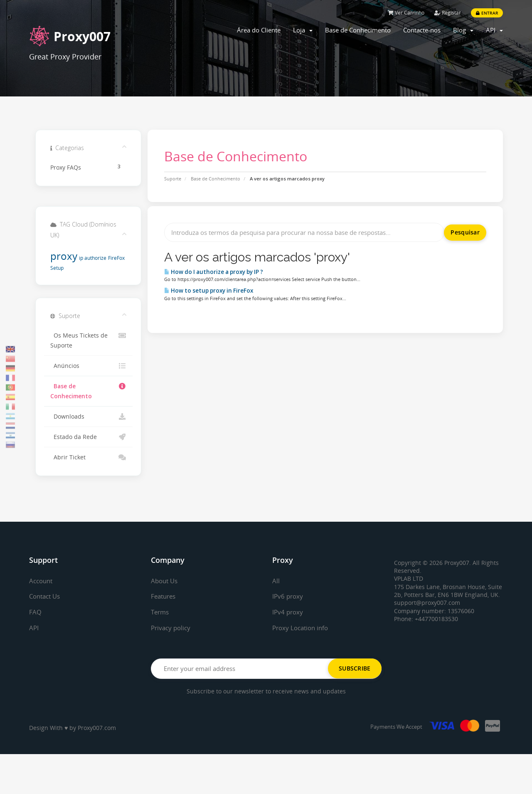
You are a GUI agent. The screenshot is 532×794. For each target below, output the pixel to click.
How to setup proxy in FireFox (209, 291)
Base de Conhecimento (358, 30)
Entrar (487, 13)
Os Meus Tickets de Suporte (88, 340)
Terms (161, 612)
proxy (64, 256)
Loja (303, 30)
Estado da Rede (88, 437)
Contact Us (46, 596)
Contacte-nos (422, 30)
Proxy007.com (97, 728)
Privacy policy (172, 628)
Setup (57, 268)
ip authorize (93, 258)
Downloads (88, 417)
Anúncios (88, 366)
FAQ (35, 612)
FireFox (116, 258)
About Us (165, 581)
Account (42, 581)
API (494, 30)
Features (165, 596)
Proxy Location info (302, 628)
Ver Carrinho (406, 13)
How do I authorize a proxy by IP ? (214, 272)
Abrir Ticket (88, 457)
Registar (448, 13)
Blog (463, 30)
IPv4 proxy (288, 612)
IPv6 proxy (288, 596)
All (276, 581)
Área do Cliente (259, 30)
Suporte (173, 179)
